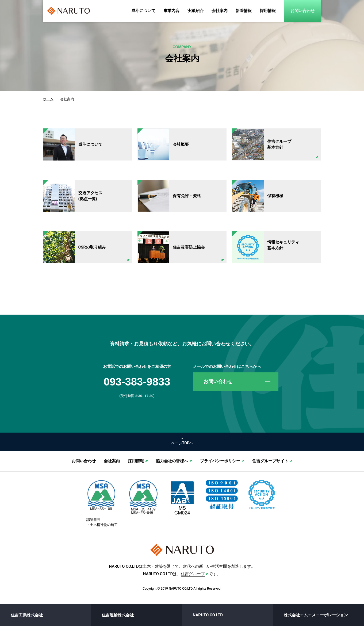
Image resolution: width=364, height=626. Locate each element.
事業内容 (171, 11)
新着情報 (244, 11)
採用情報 (268, 11)
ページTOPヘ (182, 443)
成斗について (143, 11)
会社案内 (220, 11)
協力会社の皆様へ (172, 461)
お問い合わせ (302, 11)
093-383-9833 (137, 382)
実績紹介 (196, 11)
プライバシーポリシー (220, 461)
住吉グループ (193, 574)
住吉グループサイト (270, 461)
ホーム (48, 99)
